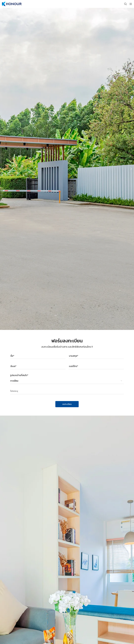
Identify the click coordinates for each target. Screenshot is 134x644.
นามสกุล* (74, 356)
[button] (3, 169)
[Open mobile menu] (131, 4)
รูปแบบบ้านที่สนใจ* (19, 375)
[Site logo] (12, 4)
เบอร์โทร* (74, 366)
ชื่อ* (12, 356)
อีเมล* (13, 366)
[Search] (125, 4)
